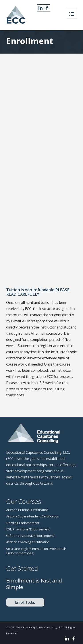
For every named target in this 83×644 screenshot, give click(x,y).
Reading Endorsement (23, 523)
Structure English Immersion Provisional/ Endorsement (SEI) (36, 551)
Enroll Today (25, 602)
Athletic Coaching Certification (28, 542)
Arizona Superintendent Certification (33, 516)
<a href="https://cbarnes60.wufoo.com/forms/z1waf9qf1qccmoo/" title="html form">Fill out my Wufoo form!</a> (41, 173)
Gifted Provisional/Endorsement (30, 536)
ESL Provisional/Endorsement (28, 529)
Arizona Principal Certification (27, 510)
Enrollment (30, 41)
